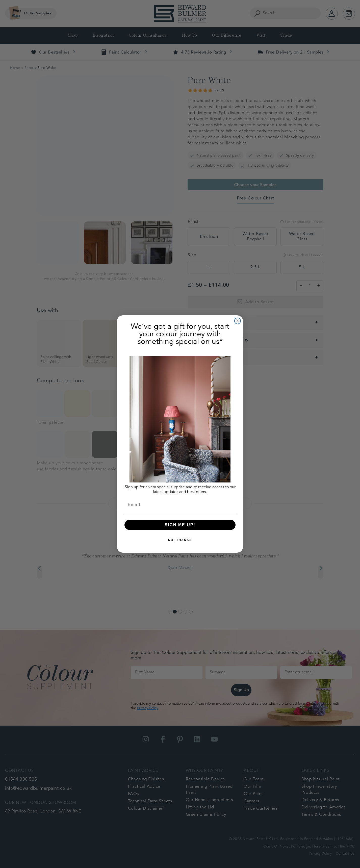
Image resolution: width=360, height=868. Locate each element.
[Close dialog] (238, 321)
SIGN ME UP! (180, 525)
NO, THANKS (180, 540)
